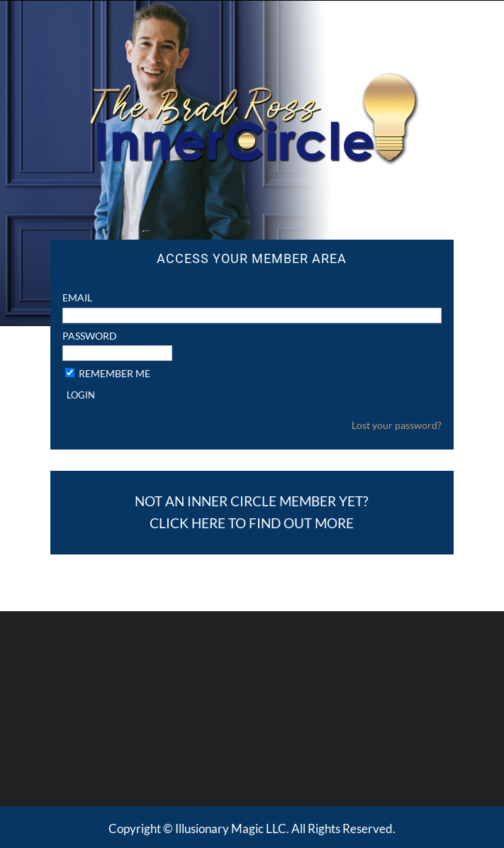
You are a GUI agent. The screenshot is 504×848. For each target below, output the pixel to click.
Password (90, 336)
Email (77, 297)
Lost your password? (397, 425)
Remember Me (114, 373)
